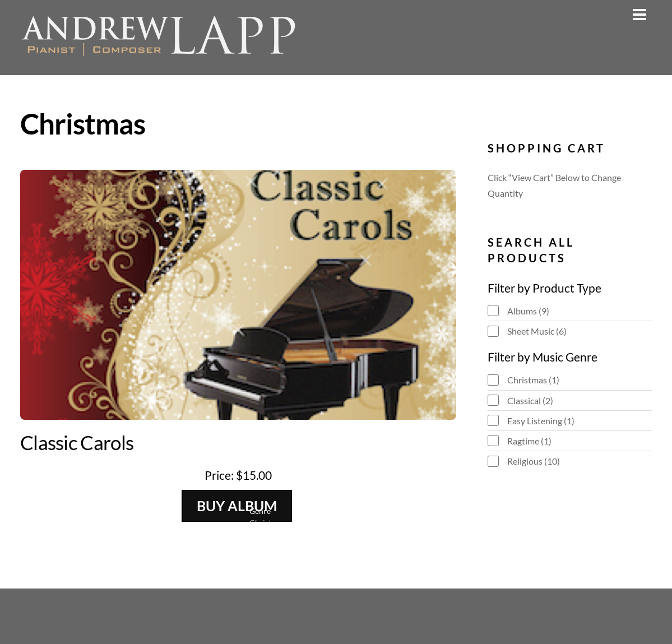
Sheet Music (537, 331)
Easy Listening (541, 421)
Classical (530, 400)
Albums (528, 311)
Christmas (533, 380)
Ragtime (529, 441)
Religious (534, 461)
